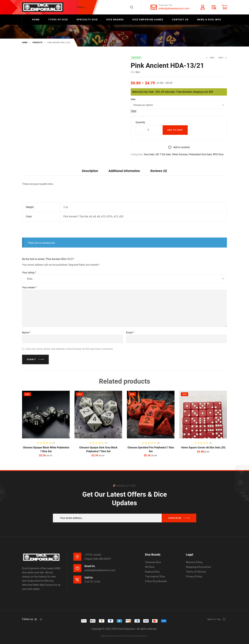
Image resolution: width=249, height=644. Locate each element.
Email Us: (90, 566)
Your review (29, 287)
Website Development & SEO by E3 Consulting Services (124, 636)
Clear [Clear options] (134, 111)
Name (26, 333)
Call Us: (89, 578)
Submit (31, 359)
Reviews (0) (159, 171)
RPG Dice (218, 154)
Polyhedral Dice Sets (200, 154)
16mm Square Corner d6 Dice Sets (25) (203, 448)
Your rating (29, 273)
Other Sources (180, 154)
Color (133, 99)
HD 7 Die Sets (163, 154)
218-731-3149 (92, 582)
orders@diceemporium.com (174, 8)
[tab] (90, 171)
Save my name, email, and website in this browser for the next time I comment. (70, 349)
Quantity (140, 122)
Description (90, 171)
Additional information (124, 171)
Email (130, 333)
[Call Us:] (77, 580)
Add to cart (175, 130)
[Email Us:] (77, 568)
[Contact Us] (154, 7)
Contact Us (165, 5)
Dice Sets (149, 154)
